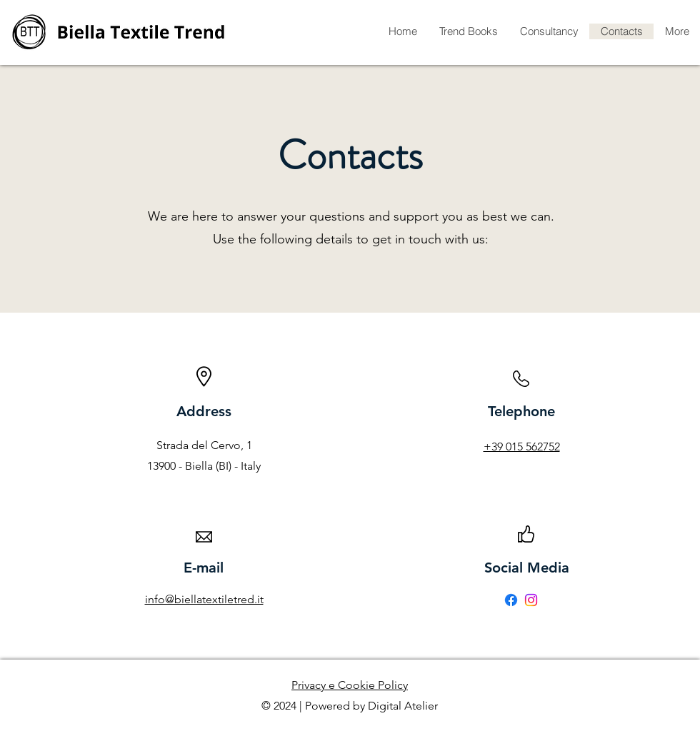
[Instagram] (531, 600)
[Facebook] (511, 600)
